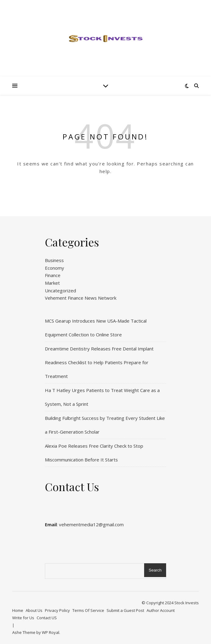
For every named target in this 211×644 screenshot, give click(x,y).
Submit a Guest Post (125, 610)
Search (155, 570)
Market (52, 283)
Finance (53, 275)
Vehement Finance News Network (81, 298)
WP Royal (51, 632)
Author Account (161, 610)
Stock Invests (187, 603)
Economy (55, 268)
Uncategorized (60, 291)
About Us (34, 610)
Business (54, 260)
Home (18, 610)
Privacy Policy (57, 610)
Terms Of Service (88, 610)
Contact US (47, 618)
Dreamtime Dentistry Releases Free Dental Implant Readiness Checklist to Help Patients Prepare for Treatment (99, 362)
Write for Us (23, 618)
